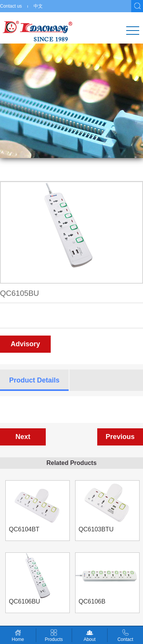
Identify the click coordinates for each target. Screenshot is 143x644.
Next (23, 437)
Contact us (11, 6)
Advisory (25, 344)
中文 (38, 6)
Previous (120, 437)
